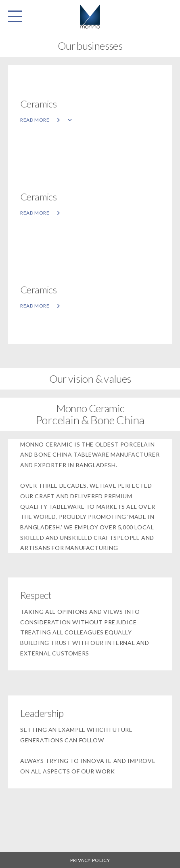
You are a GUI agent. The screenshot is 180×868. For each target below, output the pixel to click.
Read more (46, 120)
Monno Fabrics (90, 16)
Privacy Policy (90, 860)
